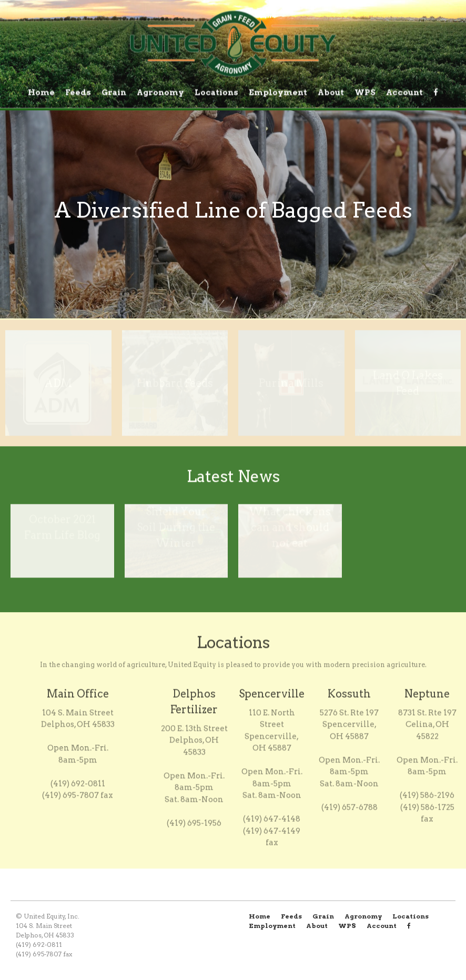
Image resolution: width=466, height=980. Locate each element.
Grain (114, 92)
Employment (278, 92)
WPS (365, 92)
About (331, 92)
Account (404, 92)
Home (41, 92)
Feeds (78, 92)
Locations (216, 92)
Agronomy (160, 92)
